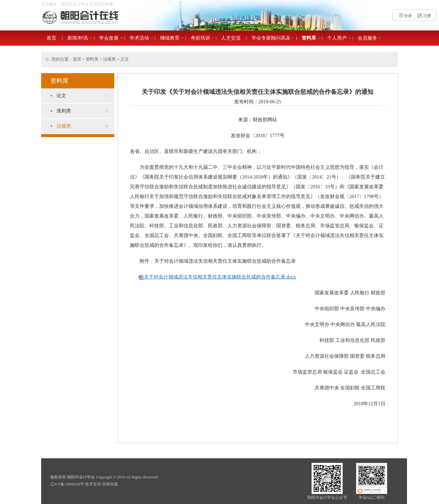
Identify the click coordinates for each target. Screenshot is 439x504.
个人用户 (337, 38)
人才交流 (231, 38)
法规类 (109, 59)
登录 (405, 16)
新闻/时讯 (78, 38)
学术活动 (139, 38)
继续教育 (170, 38)
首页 (52, 38)
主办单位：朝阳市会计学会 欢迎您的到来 (77, 4)
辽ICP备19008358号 (67, 484)
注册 (423, 16)
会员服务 (367, 38)
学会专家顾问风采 (271, 38)
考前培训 (200, 38)
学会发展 (109, 38)
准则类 (82, 111)
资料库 (309, 38)
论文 (82, 96)
